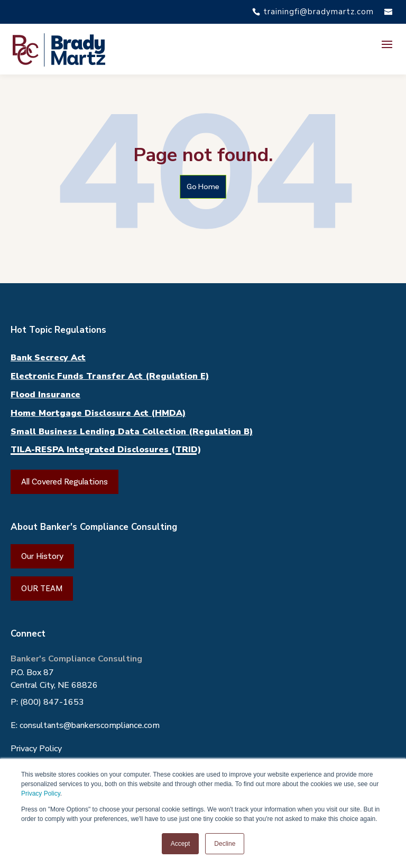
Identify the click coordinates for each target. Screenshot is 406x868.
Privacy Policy (41, 794)
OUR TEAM (42, 588)
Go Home (203, 186)
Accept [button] (181, 844)
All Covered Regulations (64, 482)
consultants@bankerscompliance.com (90, 725)
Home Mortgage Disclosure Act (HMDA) (98, 413)
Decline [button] (225, 844)
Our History (42, 556)
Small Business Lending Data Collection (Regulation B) (132, 432)
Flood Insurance (45, 395)
